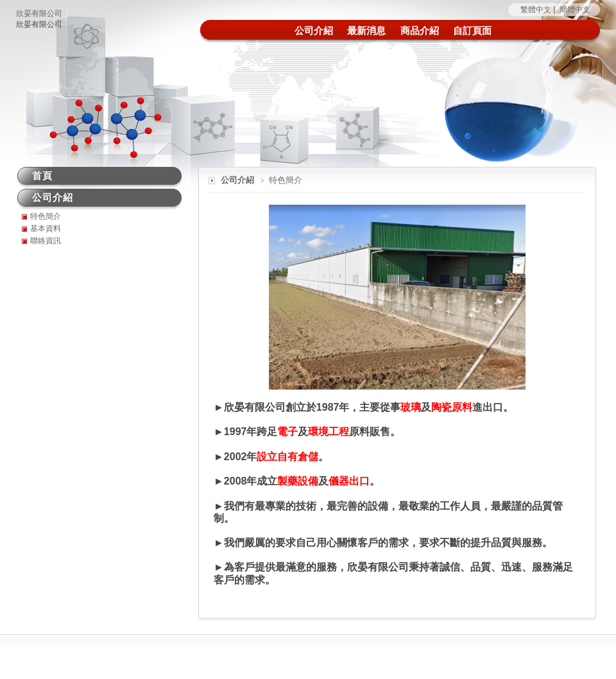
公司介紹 (314, 30)
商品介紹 (420, 30)
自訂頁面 (472, 30)
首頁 (42, 176)
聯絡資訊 (46, 241)
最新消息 (366, 30)
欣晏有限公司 (39, 13)
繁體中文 (536, 10)
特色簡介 (46, 216)
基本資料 (46, 228)
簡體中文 (575, 10)
